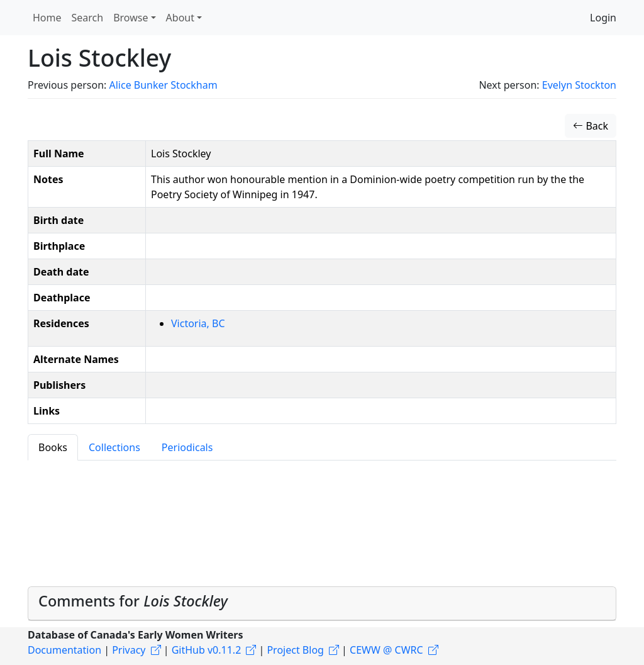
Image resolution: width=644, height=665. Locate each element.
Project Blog (295, 650)
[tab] (322, 604)
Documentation (64, 650)
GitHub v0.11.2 (207, 650)
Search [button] (88, 18)
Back (591, 126)
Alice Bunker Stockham (163, 85)
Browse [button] (130, 18)
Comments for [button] (133, 601)
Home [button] (47, 18)
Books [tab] (53, 447)
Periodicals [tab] (187, 447)
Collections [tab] (114, 447)
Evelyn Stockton (579, 85)
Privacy (129, 650)
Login (603, 18)
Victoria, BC (198, 323)
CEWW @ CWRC (386, 650)
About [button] (180, 18)
